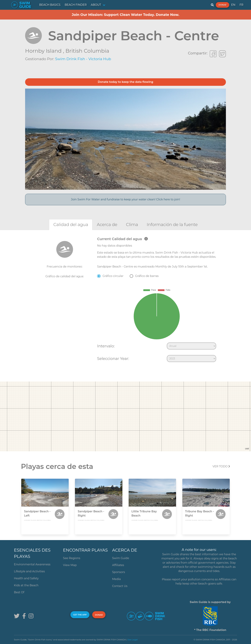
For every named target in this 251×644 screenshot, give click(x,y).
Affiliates (118, 565)
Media (116, 579)
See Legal (133, 640)
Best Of (19, 592)
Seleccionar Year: (113, 359)
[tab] (71, 225)
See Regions (72, 558)
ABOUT (96, 5)
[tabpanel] (125, 300)
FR (241, 5)
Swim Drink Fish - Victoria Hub (83, 59)
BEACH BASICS (50, 5)
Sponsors (119, 572)
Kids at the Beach (26, 585)
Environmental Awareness (32, 564)
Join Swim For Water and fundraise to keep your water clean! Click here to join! (125, 199)
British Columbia (87, 51)
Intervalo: (106, 346)
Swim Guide (121, 558)
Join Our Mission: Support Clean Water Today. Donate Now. (126, 15)
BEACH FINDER (76, 5)
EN (233, 5)
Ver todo (221, 466)
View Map (70, 565)
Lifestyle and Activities (29, 571)
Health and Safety (26, 578)
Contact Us (120, 586)
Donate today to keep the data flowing (125, 82)
